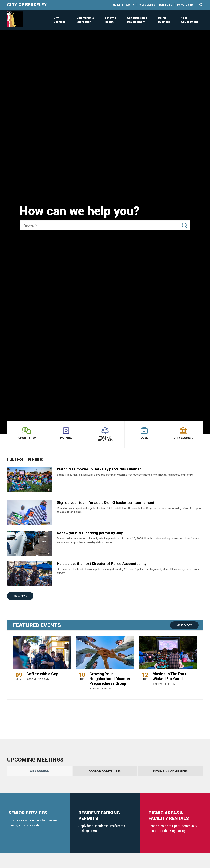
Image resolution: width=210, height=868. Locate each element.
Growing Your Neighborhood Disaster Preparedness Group (110, 679)
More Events (184, 625)
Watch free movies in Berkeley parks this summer (99, 469)
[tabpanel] (105, 814)
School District (185, 5)
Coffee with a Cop (42, 674)
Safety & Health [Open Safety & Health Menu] (111, 20)
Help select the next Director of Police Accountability (102, 564)
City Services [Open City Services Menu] (60, 20)
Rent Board (166, 5)
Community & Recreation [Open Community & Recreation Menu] (85, 20)
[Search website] (201, 5)
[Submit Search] (185, 226)
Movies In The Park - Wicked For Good (171, 676)
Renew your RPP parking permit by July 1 (91, 533)
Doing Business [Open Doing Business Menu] (164, 20)
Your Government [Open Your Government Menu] (189, 20)
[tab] (40, 771)
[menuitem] (59, 20)
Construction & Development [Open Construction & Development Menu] (137, 20)
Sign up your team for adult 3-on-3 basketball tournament (106, 503)
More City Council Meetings (79, 837)
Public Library (147, 5)
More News (20, 596)
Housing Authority (124, 5)
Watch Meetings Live (35, 837)
